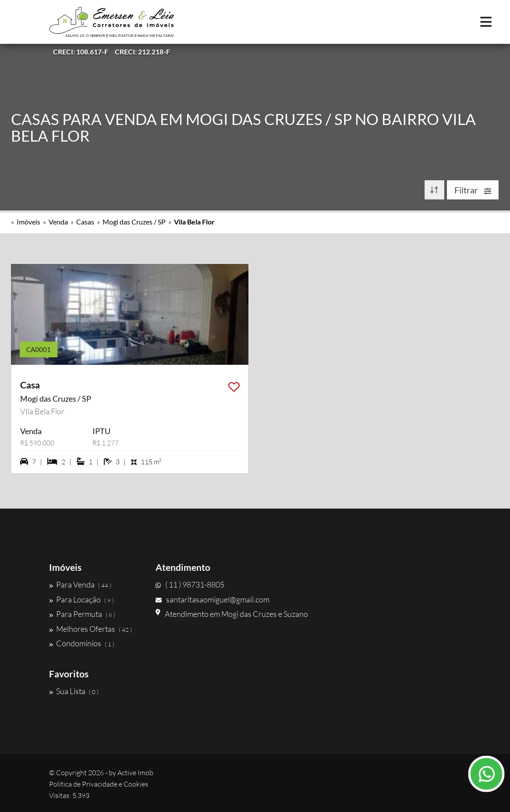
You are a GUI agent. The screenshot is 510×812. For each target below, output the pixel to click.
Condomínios (82, 643)
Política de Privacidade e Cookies (99, 784)
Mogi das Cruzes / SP (134, 222)
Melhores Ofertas (90, 629)
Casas (85, 222)
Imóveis (28, 222)
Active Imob (135, 773)
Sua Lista (74, 691)
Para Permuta (82, 614)
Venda (58, 222)
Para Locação (81, 599)
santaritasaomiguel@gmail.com (212, 599)
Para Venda (80, 584)
